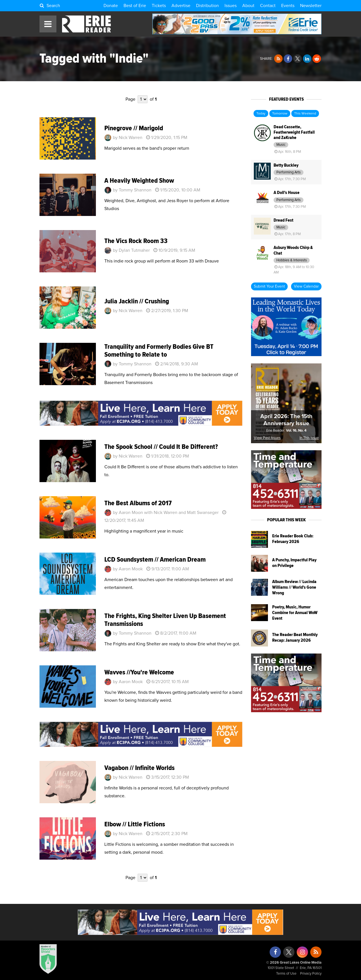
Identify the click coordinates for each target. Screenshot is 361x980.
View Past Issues (267, 438)
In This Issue (309, 438)
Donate (111, 6)
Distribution (207, 6)
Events (288, 6)
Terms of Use (286, 974)
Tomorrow (280, 114)
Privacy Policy (311, 974)
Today (261, 114)
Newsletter (311, 6)
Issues (231, 6)
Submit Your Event (269, 286)
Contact (268, 6)
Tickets (159, 6)
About (248, 6)
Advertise (181, 6)
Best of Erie (135, 6)
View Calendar (306, 286)
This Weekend (305, 114)
